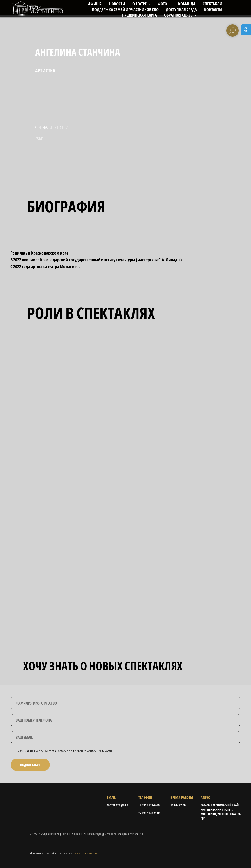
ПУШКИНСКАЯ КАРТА (139, 15)
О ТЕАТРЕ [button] (140, 4)
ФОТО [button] (163, 4)
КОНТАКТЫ (213, 9)
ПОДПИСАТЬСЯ (30, 765)
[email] (125, 737)
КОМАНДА (187, 4)
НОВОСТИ (117, 4)
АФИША (95, 4)
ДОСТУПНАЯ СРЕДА (181, 9)
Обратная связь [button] (179, 15)
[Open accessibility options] (246, 30)
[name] (125, 703)
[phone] (125, 720)
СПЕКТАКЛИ (213, 4)
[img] (55, 805)
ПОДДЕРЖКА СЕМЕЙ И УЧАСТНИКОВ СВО (125, 9)
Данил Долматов (85, 853)
